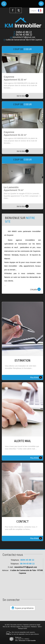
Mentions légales (16, 627)
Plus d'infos (36, 377)
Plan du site (6, 627)
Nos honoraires (26, 627)
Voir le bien (23, 96)
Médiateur (34, 627)
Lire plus (35, 289)
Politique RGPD (23, 628)
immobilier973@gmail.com (24, 37)
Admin (40, 627)
